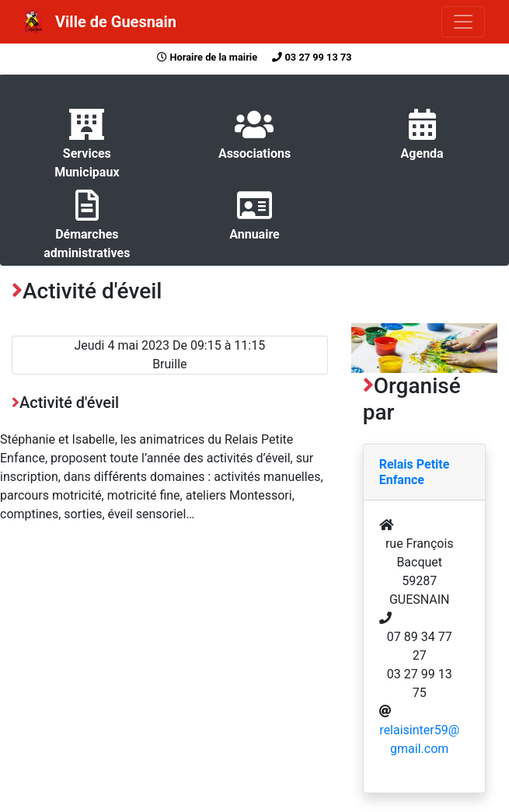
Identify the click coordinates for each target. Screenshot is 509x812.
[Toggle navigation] (463, 22)
